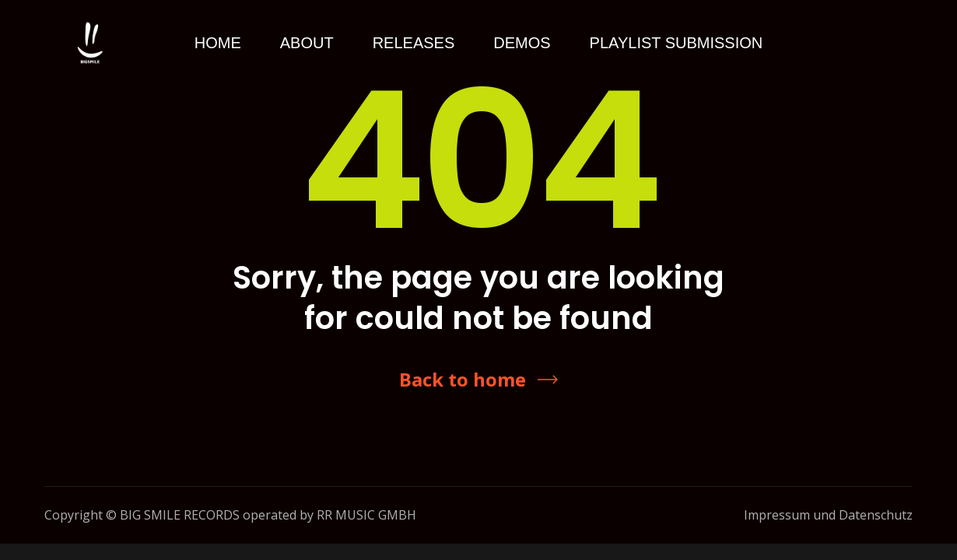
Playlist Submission (677, 43)
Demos (522, 43)
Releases (414, 43)
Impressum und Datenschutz (828, 515)
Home (218, 43)
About (307, 43)
